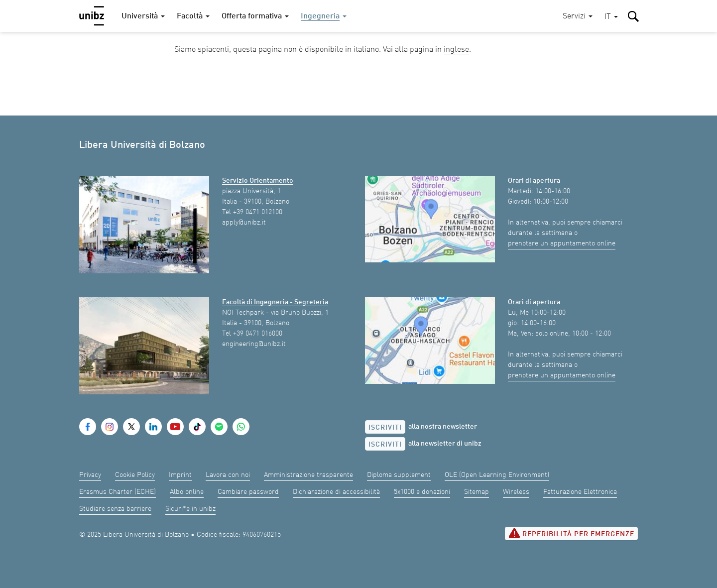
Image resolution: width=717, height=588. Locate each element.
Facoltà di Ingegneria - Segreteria (275, 302)
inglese (456, 50)
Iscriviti (385, 428)
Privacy (90, 475)
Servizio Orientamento (258, 181)
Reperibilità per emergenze (571, 533)
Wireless (516, 492)
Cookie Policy (135, 475)
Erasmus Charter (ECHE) (118, 492)
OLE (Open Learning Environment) (497, 475)
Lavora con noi (228, 475)
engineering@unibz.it (254, 344)
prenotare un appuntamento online (562, 243)
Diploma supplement (399, 475)
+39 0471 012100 (258, 212)
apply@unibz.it (244, 223)
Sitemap (477, 492)
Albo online (187, 492)
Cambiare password (248, 492)
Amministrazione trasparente (308, 475)
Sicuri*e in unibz (190, 509)
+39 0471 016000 (258, 334)
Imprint (180, 475)
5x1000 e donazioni (422, 492)
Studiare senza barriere (115, 509)
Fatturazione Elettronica (580, 492)
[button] (611, 17)
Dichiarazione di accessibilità (336, 492)
